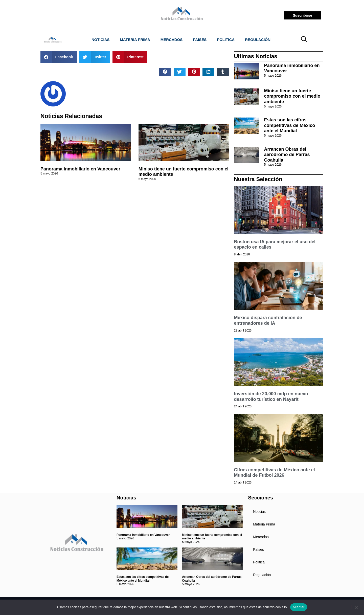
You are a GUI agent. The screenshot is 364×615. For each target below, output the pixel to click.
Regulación (258, 40)
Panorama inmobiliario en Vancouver (80, 169)
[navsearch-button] (304, 40)
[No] (356, 607)
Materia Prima (135, 40)
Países (200, 40)
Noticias (101, 40)
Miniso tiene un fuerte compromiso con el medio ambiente (292, 96)
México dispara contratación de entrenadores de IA (268, 320)
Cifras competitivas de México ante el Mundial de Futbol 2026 (275, 473)
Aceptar (299, 607)
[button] (59, 57)
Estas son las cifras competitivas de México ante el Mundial (290, 125)
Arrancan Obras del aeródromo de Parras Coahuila (287, 155)
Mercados (172, 40)
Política (226, 40)
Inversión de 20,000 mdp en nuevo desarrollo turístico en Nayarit (271, 397)
